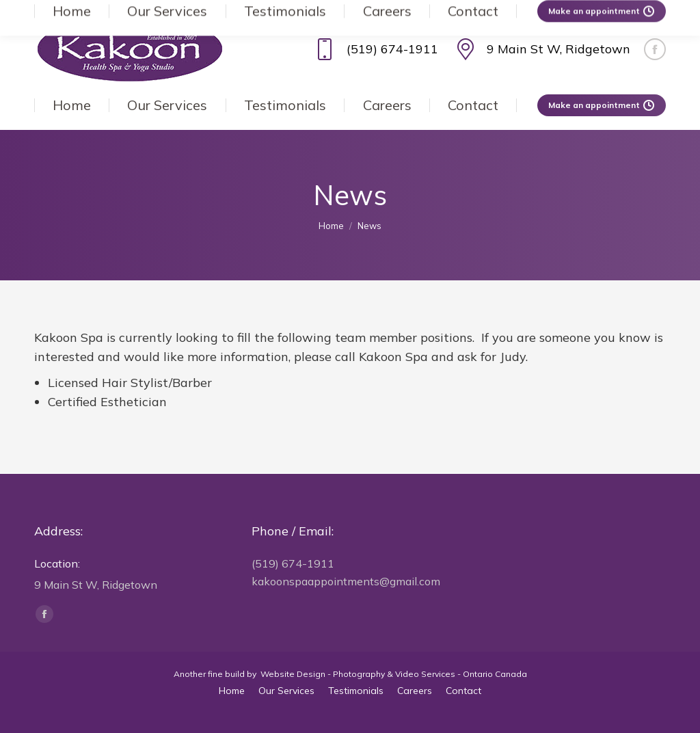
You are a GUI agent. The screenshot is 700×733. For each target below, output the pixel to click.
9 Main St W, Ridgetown (541, 49)
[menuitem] (72, 105)
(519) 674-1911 (374, 49)
